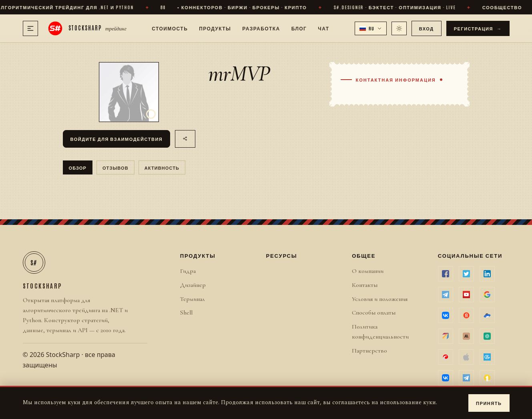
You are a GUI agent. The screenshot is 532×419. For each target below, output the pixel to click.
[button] (371, 28)
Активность (162, 167)
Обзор (78, 167)
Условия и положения (380, 299)
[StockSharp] (87, 28)
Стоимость (170, 28)
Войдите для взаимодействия (117, 139)
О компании (368, 271)
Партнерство (369, 351)
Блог (299, 28)
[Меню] (30, 28)
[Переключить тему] (399, 28)
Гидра (188, 271)
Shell (186, 313)
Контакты (365, 285)
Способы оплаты (374, 313)
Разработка (261, 28)
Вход (427, 28)
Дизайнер (193, 285)
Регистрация (478, 28)
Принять (489, 403)
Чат (323, 28)
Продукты (215, 28)
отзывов (115, 167)
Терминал (193, 299)
